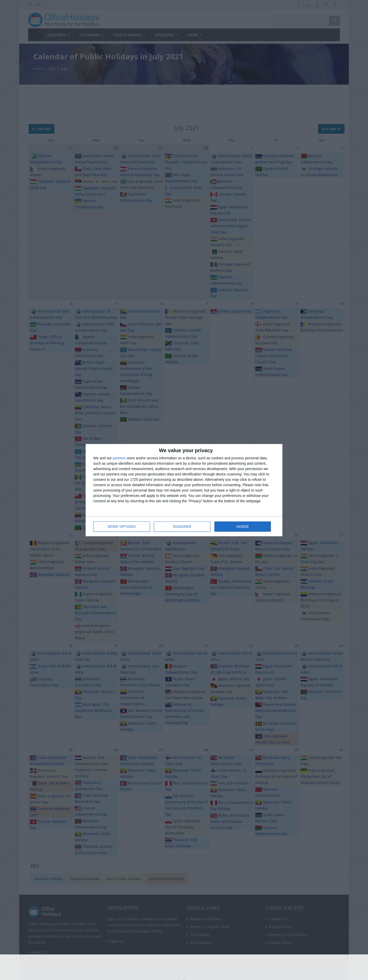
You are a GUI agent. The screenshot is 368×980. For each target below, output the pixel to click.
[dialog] (184, 490)
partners (119, 458)
